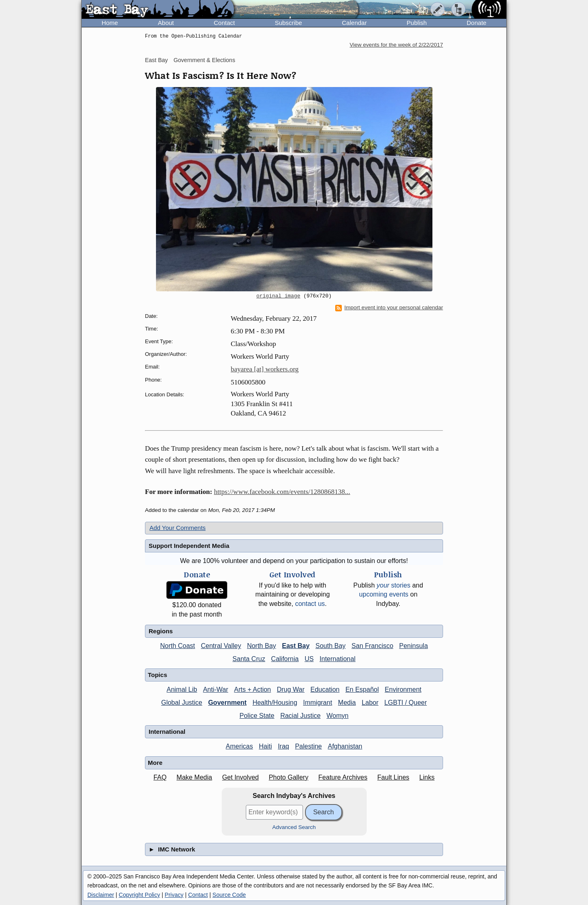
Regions (161, 631)
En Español (362, 689)
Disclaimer (101, 895)
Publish (417, 23)
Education (325, 689)
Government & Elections (204, 60)
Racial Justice (300, 716)
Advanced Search (294, 827)
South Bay (331, 646)
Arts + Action (252, 689)
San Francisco (372, 646)
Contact (224, 23)
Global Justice (182, 703)
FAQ (160, 777)
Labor (370, 703)
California (285, 659)
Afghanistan (345, 746)
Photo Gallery (288, 777)
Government (227, 703)
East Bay (156, 60)
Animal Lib (182, 689)
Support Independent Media (189, 546)
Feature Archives (343, 777)
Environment (403, 689)
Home (110, 23)
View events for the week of (396, 45)
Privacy (174, 895)
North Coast (177, 646)
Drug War (291, 689)
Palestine (308, 746)
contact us (310, 604)
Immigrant (317, 703)
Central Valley (221, 646)
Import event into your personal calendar (389, 308)
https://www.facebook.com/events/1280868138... (282, 492)
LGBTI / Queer (405, 703)
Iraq (283, 746)
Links (427, 777)
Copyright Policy (139, 895)
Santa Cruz (249, 659)
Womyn (338, 716)
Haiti (265, 746)
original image (278, 296)
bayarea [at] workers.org (265, 369)
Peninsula (414, 646)
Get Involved (241, 777)
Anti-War (216, 689)
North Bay (262, 646)
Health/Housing (275, 703)
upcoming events (384, 594)
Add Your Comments (178, 528)
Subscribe (288, 23)
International (338, 659)
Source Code (229, 895)
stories (393, 585)
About (166, 23)
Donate (477, 23)
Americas (239, 746)
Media (347, 703)
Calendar (354, 23)
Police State (257, 716)
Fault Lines (393, 777)
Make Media (194, 777)
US (309, 659)
